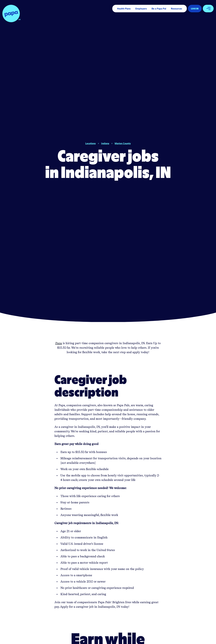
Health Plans (124, 9)
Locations (90, 143)
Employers (141, 9)
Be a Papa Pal (159, 9)
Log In (195, 9)
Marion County (123, 143)
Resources (176, 9)
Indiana (105, 143)
